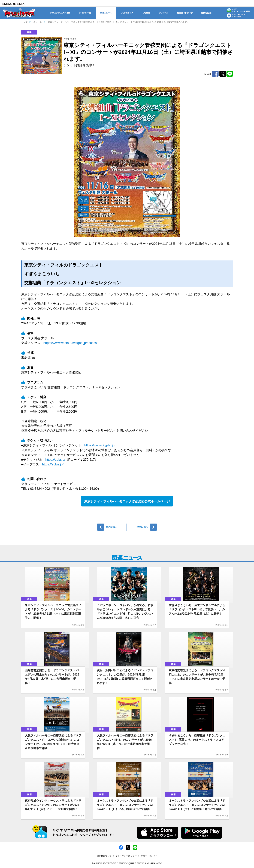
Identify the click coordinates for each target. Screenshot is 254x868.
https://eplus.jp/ (53, 464)
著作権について (104, 856)
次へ (142, 527)
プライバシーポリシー (126, 856)
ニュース (38, 22)
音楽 (29, 32)
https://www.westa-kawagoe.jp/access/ (70, 343)
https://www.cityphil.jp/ (100, 445)
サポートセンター (149, 856)
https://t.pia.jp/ (55, 460)
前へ (112, 527)
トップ (24, 22)
